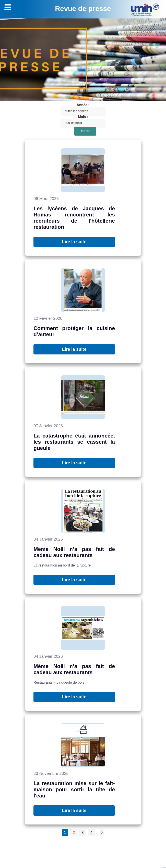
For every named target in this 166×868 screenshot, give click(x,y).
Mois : (83, 117)
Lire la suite (74, 242)
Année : (83, 105)
